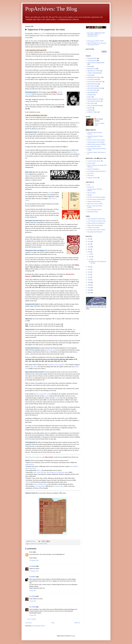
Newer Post (29, 623)
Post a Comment (32, 619)
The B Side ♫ (91, 176)
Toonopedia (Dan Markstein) (95, 232)
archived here (29, 464)
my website (43, 33)
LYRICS (90, 75)
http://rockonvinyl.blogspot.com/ (69, 609)
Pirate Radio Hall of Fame (94, 146)
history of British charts (40, 484)
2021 (89, 252)
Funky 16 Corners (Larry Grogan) (96, 140)
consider (57, 398)
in (33, 367)
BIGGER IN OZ (92, 69)
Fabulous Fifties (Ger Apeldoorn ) (96, 223)
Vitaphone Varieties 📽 (93, 178)
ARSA (66, 311)
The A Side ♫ (91, 173)
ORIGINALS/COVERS (94, 71)
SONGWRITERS (92, 58)
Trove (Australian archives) (94, 210)
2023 (89, 247)
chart (50, 193)
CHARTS (41, 544)
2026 (89, 239)
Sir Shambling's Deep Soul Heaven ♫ (97, 171)
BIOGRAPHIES (92, 93)
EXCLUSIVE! (91, 103)
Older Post (77, 623)
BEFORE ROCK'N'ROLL (94, 77)
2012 (89, 277)
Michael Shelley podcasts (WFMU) (97, 144)
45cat (89, 185)
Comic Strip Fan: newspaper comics (97, 221)
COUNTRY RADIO (93, 79)
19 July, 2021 (33, 591)
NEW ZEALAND (92, 86)
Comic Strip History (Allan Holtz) (96, 219)
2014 (89, 272)
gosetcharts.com (51, 350)
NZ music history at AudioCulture (96, 199)
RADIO (45, 544)
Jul (90, 254)
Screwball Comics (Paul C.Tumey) (96, 230)
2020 (89, 267)
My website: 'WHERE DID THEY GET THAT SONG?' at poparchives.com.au (96, 35)
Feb (90, 259)
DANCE (90, 97)
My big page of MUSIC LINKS (96, 41)
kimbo (31, 552)
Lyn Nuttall (32, 566)
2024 (89, 244)
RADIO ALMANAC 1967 (94, 99)
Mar (90, 257)
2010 (89, 280)
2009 (89, 282)
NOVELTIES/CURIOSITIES (95, 82)
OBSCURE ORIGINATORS (95, 88)
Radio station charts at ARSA (95, 204)
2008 (89, 285)
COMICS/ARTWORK (93, 73)
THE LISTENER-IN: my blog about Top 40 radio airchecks (97, 44)
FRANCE (90, 108)
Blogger (73, 636)
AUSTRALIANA (34, 544)
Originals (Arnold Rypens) (94, 201)
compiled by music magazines (56, 365)
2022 (89, 249)
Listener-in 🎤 (91, 163)
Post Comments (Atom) (38, 626)
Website (28, 482)
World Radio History (93, 212)
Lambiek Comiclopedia (93, 227)
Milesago (90, 195)
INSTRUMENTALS (93, 84)
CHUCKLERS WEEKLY (94, 101)
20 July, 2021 (33, 615)
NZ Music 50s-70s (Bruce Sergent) (96, 197)
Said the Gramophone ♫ (94, 169)
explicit (47, 396)
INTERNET (91, 95)
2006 (89, 290)
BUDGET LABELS (93, 112)
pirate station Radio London (43, 394)
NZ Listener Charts (58, 486)
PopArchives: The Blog (51, 9)
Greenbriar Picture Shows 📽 (95, 161)
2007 (89, 288)
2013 (89, 275)
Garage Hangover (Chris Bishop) (96, 142)
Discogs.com (91, 187)
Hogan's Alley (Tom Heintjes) (95, 225)
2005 (89, 293)
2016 (89, 269)
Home (53, 623)
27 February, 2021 (34, 560)
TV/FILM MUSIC (92, 90)
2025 (89, 242)
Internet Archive (92, 193)
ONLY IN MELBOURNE (94, 106)
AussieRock (33, 577)
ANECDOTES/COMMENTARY (96, 63)
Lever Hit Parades (40, 486)
